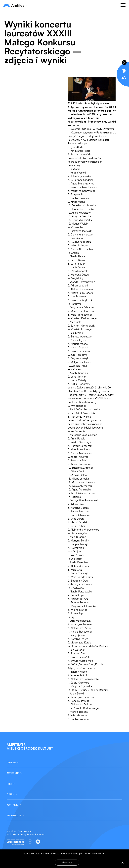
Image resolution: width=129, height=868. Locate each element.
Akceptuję (67, 863)
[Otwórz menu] (123, 5)
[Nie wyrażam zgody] (122, 863)
